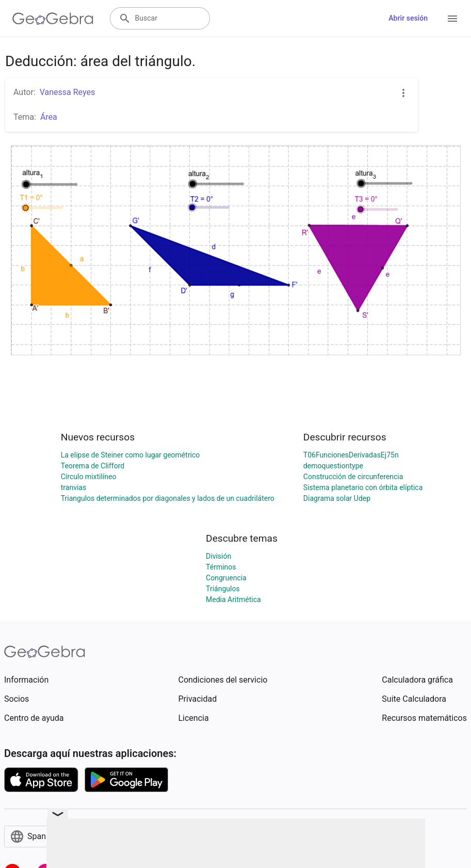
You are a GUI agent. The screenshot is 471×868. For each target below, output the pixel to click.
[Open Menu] (452, 19)
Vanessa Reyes (68, 92)
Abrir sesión (408, 18)
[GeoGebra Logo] (53, 19)
